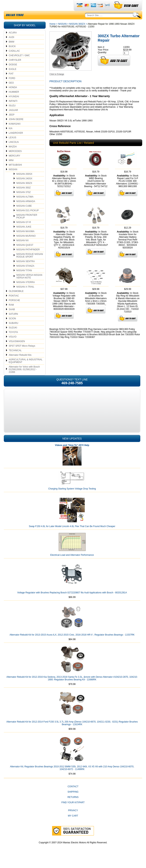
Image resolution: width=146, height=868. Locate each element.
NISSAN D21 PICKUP (28, 219)
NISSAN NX (23, 249)
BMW (12, 51)
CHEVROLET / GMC (19, 64)
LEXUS (12, 146)
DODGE (13, 74)
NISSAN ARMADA (26, 210)
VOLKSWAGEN (17, 350)
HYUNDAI (14, 105)
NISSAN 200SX (24, 183)
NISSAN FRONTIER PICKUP (27, 225)
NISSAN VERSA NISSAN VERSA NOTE (29, 285)
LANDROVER (16, 142)
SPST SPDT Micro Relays (22, 355)
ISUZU (12, 115)
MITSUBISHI (15, 174)
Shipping (73, 801)
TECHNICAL (15, 359)
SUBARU (13, 332)
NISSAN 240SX (24, 187)
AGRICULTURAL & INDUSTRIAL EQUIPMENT (26, 370)
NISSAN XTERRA (26, 291)
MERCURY (14, 165)
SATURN (13, 323)
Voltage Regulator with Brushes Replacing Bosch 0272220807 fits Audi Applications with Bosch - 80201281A (72, 602)
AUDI (12, 46)
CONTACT (73, 795)
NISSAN (13, 178)
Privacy (73, 819)
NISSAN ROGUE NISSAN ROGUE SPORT (30, 264)
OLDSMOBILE (16, 300)
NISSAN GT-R (24, 231)
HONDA (13, 96)
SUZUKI (13, 337)
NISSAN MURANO (26, 245)
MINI (11, 169)
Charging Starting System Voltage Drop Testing (72, 498)
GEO (11, 92)
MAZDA (13, 156)
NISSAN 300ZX (24, 192)
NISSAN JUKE (24, 236)
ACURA (13, 42)
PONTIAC (14, 305)
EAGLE (13, 78)
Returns (73, 806)
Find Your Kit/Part (73, 811)
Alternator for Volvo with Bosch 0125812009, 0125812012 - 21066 (24, 378)
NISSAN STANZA (25, 275)
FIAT (11, 83)
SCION (12, 327)
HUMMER (14, 101)
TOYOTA (13, 341)
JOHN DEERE (16, 128)
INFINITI (13, 110)
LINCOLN (14, 151)
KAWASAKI (15, 133)
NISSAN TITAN (24, 279)
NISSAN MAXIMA (25, 240)
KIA (11, 137)
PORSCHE (14, 309)
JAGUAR (13, 119)
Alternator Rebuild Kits (20, 364)
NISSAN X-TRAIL (25, 296)
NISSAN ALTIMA (25, 206)
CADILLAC (14, 60)
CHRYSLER (15, 69)
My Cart (73, 825)
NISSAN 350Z (23, 197)
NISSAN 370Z (23, 201)
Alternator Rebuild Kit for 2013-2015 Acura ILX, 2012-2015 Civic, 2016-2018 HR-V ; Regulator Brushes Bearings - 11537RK (72, 644)
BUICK (12, 55)
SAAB (12, 318)
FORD (12, 87)
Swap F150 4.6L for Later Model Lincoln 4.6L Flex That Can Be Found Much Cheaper (72, 535)
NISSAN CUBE (24, 215)
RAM (11, 314)
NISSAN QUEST (25, 254)
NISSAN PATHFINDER (28, 259)
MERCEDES (15, 160)
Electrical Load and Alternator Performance (72, 564)
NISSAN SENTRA (26, 270)
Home (52, 33)
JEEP (12, 124)
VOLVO (13, 346)
